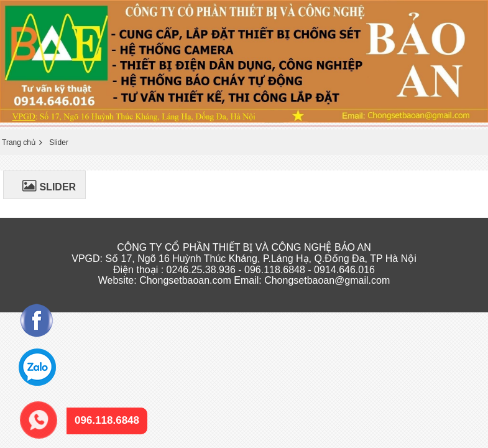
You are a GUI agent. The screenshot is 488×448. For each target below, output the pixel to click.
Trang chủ (19, 142)
